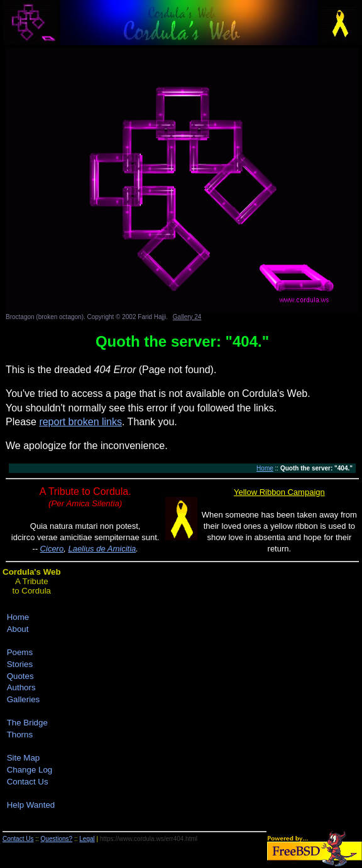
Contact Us (28, 782)
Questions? (57, 839)
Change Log (30, 770)
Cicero (52, 549)
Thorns (20, 735)
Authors (21, 687)
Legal (87, 839)
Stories (20, 664)
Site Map (24, 758)
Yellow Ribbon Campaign (279, 492)
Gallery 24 (187, 317)
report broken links (80, 422)
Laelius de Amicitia (102, 549)
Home (265, 468)
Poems (20, 652)
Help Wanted (31, 805)
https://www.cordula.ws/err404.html (149, 839)
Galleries (24, 699)
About (18, 629)
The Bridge (27, 723)
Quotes (20, 676)
